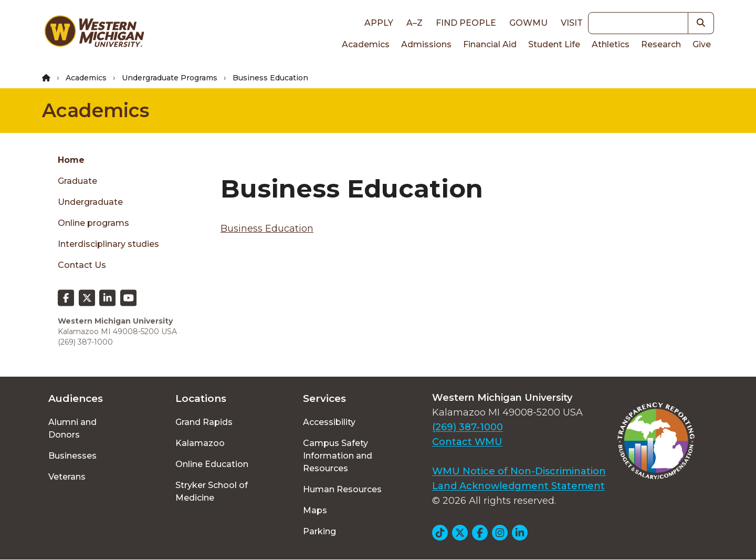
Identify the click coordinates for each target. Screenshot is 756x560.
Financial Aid (490, 44)
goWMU (528, 23)
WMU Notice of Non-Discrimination (519, 471)
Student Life (554, 44)
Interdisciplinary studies (108, 244)
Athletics (611, 44)
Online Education (212, 464)
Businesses (72, 456)
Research (661, 44)
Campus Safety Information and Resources (338, 456)
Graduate (77, 181)
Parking (319, 531)
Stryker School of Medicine (212, 491)
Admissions (426, 44)
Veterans (67, 477)
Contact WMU (467, 442)
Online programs (93, 223)
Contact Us (82, 265)
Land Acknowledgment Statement (518, 486)
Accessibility (329, 422)
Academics (366, 44)
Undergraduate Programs (170, 78)
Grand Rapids (204, 422)
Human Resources (342, 489)
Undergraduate (90, 202)
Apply (379, 23)
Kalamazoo (200, 443)
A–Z (414, 23)
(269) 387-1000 (468, 427)
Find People (466, 23)
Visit (572, 23)
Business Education (267, 229)
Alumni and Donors (72, 428)
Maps (315, 510)
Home (71, 160)
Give (702, 44)
